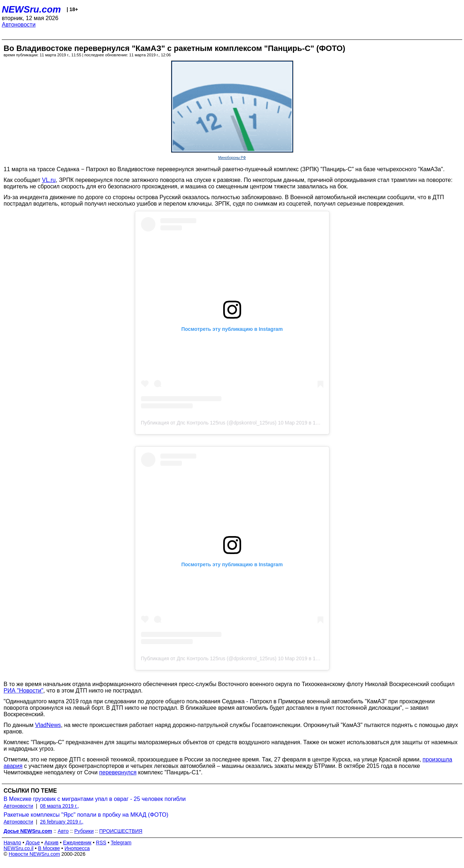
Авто (63, 831)
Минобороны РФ (232, 158)
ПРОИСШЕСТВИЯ (121, 831)
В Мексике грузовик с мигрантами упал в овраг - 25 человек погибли (95, 799)
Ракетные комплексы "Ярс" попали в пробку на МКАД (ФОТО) (86, 815)
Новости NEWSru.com (34, 854)
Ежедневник (77, 843)
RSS (101, 843)
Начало (12, 843)
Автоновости (19, 25)
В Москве (49, 848)
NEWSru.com (31, 9)
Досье (33, 843)
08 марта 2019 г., (60, 806)
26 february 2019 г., (62, 822)
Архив (51, 843)
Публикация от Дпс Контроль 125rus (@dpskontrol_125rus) (209, 423)
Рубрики (84, 831)
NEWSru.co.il (18, 848)
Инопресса (77, 848)
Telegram (121, 843)
